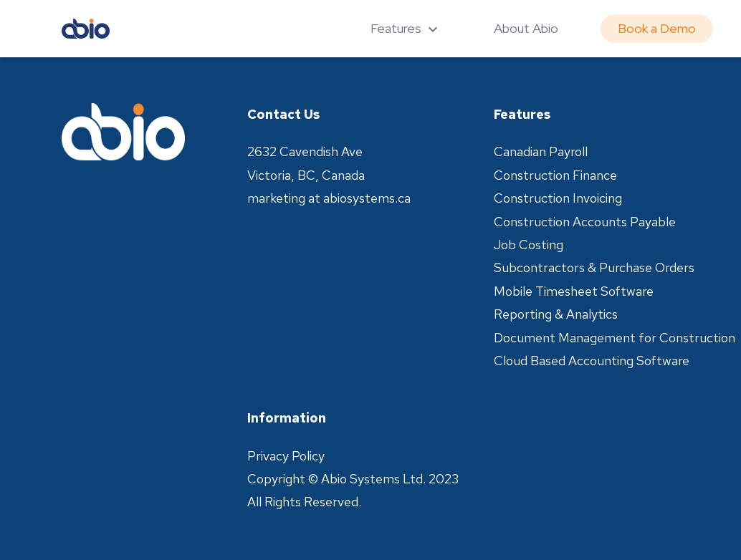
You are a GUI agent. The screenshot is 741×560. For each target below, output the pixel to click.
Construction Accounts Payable (585, 222)
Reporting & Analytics (556, 314)
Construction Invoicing (558, 198)
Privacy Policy (286, 456)
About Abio (526, 28)
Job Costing (529, 245)
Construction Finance (555, 175)
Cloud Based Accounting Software (592, 361)
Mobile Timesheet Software (574, 291)
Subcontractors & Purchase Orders (594, 267)
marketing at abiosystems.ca (329, 198)
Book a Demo (657, 28)
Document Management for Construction (615, 338)
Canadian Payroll (541, 151)
